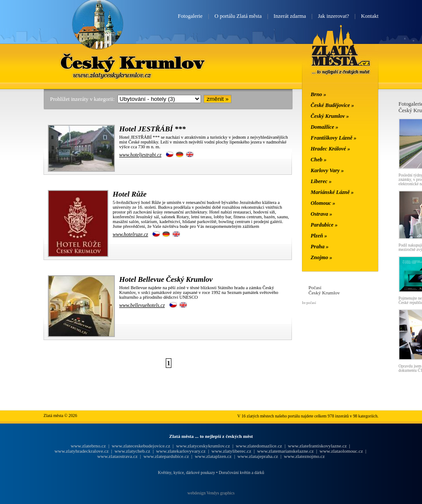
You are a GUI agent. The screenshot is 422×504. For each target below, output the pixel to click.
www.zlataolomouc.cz (342, 451)
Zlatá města (341, 60)
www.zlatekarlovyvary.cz (181, 451)
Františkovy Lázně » (333, 138)
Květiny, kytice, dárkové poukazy (186, 472)
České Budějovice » (332, 105)
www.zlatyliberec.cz (231, 451)
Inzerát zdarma (290, 16)
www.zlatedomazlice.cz (259, 446)
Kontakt (370, 16)
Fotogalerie (190, 16)
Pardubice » (324, 225)
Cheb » (318, 160)
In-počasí (309, 303)
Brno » (318, 94)
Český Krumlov (133, 62)
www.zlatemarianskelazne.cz (285, 451)
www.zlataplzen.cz (213, 456)
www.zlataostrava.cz (117, 456)
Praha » (320, 247)
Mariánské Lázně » (332, 192)
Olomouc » (323, 203)
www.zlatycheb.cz (132, 451)
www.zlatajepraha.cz (258, 456)
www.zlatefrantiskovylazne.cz (317, 446)
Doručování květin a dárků (241, 472)
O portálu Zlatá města (238, 16)
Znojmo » (322, 257)
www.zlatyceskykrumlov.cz (203, 446)
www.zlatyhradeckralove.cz (81, 451)
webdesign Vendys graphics (211, 493)
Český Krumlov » (330, 116)
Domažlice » (324, 127)
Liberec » (321, 181)
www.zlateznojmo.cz (305, 456)
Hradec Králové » (330, 149)
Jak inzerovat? (334, 16)
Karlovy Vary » (327, 170)
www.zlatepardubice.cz (166, 456)
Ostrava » (322, 214)
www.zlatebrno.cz (88, 446)
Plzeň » (319, 236)
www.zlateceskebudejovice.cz (141, 446)
